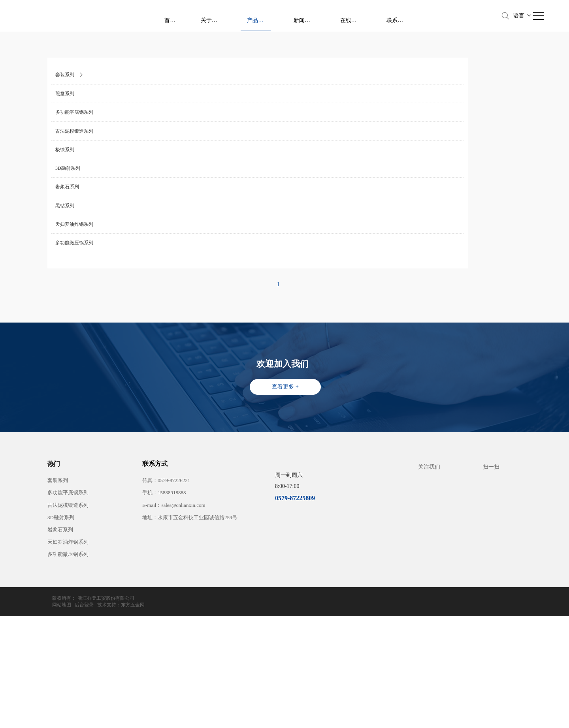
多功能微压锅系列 (68, 673)
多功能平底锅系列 (68, 611)
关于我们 (330, 15)
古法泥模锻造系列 (68, 624)
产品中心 (364, 16)
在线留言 (433, 15)
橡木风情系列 (143, 151)
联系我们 (467, 15)
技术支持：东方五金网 (491, 717)
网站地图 (432, 717)
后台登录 (454, 717)
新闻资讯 (398, 15)
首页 (302, 15)
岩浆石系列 (60, 648)
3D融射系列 (61, 636)
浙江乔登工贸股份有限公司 (106, 717)
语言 (523, 16)
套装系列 (58, 599)
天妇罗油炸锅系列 (68, 660)
